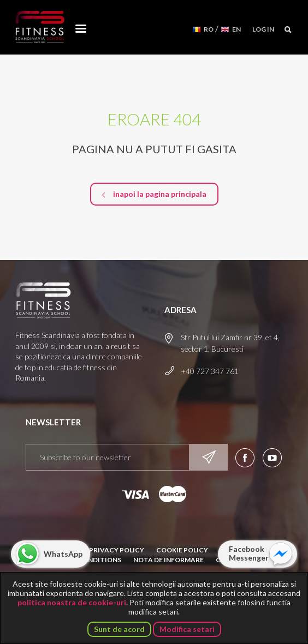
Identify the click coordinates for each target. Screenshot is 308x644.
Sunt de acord (119, 629)
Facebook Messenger (249, 553)
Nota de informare (168, 560)
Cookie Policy (182, 550)
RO (209, 29)
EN (236, 29)
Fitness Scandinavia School (40, 27)
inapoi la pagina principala (160, 194)
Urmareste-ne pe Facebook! (245, 458)
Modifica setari (187, 629)
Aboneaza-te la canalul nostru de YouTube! (272, 458)
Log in (263, 29)
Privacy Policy (117, 550)
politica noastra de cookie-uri (72, 602)
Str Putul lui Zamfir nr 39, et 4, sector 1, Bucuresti (230, 343)
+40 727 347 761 (210, 371)
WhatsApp (63, 554)
